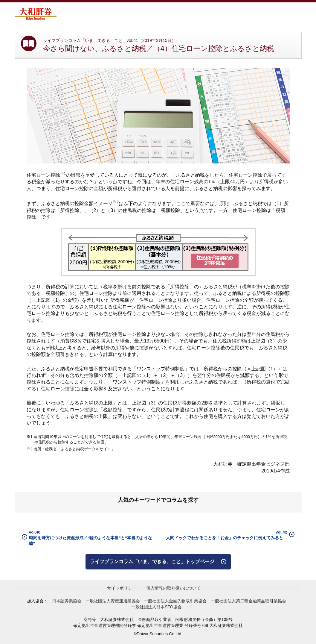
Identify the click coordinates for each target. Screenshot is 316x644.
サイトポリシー (122, 588)
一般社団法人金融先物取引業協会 (175, 601)
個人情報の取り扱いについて (173, 588)
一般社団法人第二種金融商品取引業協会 (248, 601)
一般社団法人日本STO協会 (157, 607)
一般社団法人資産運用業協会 (113, 601)
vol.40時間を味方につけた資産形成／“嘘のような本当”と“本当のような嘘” (91, 538)
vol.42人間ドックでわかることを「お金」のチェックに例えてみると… (227, 535)
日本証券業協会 (67, 601)
